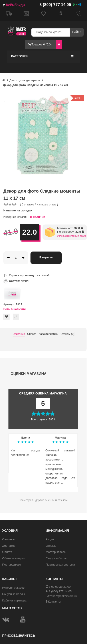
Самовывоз (26, 14)
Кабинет (61, 14)
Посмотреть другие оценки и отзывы (43, 500)
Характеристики (48, 334)
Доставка (9, 14)
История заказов (13, 588)
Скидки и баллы (57, 558)
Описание (19, 334)
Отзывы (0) (67, 334)
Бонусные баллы (14, 594)
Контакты (78, 14)
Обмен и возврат (14, 558)
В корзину (46, 258)
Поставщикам (11, 565)
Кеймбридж (15, 5)
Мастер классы (56, 552)
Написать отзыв (46, 205)
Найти (77, 32)
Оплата (32, 334)
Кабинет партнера (14, 600)
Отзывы (51, 546)
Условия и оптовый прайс (72, 236)
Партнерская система (60, 565)
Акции (50, 539)
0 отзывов (28, 205)
